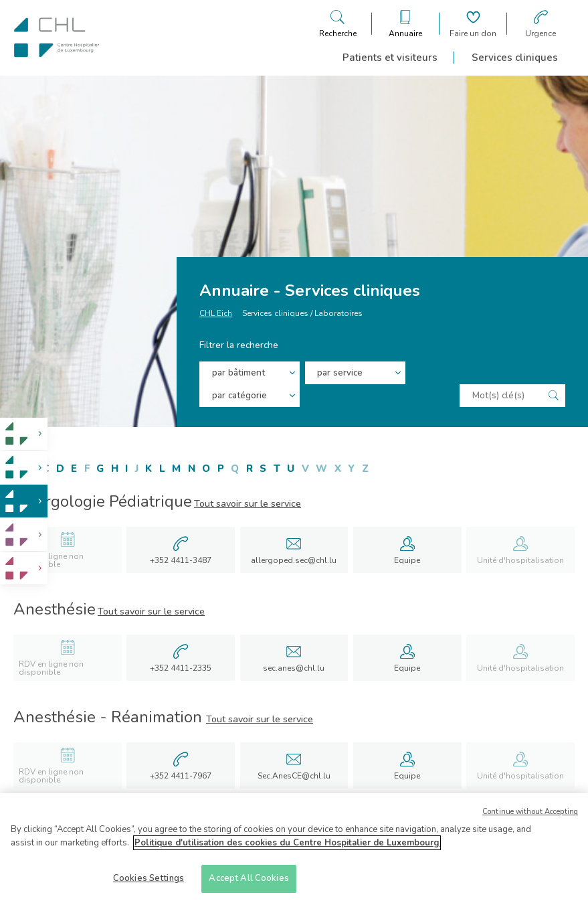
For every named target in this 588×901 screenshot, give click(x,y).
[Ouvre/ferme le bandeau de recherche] (338, 24)
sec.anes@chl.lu (294, 668)
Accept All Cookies (249, 883)
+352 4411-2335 (181, 668)
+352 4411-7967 (181, 776)
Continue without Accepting (530, 816)
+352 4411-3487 (181, 560)
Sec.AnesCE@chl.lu (294, 776)
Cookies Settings (149, 883)
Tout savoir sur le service (248, 504)
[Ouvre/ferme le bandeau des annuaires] (405, 24)
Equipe (407, 560)
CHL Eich (216, 319)
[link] (24, 434)
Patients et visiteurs (390, 58)
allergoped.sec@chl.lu (294, 560)
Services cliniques (515, 58)
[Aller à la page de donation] (473, 24)
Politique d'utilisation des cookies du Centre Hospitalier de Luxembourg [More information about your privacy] (287, 847)
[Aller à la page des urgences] (541, 24)
